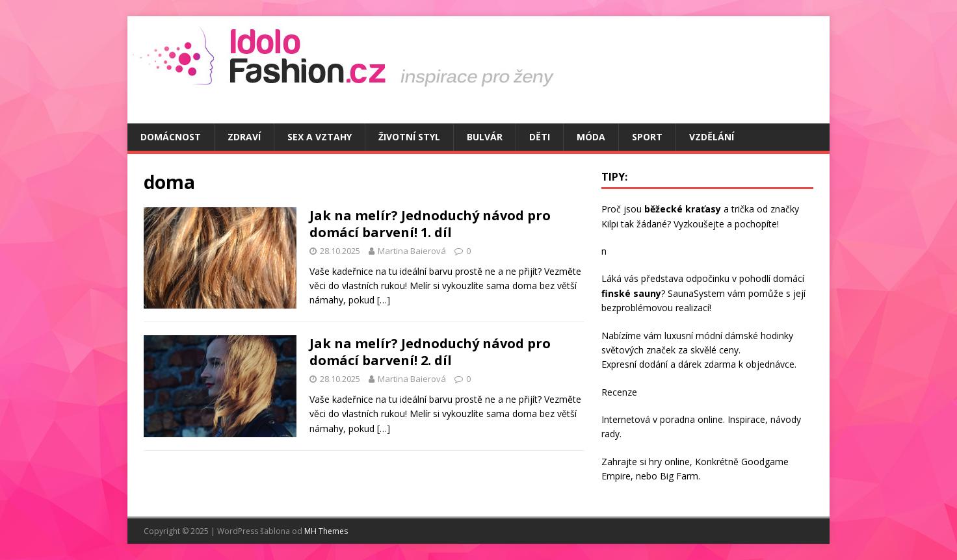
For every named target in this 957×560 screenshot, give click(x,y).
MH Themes (326, 531)
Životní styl (409, 137)
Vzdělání (712, 137)
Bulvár (485, 137)
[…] (384, 300)
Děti (540, 137)
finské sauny (631, 293)
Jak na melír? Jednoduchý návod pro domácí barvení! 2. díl (430, 352)
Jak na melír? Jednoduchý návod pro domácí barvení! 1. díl (430, 224)
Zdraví (244, 137)
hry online (669, 462)
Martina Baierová (412, 251)
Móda (591, 137)
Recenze (619, 392)
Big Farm (679, 476)
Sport (647, 137)
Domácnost (171, 137)
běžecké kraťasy (683, 209)
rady (610, 434)
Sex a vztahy (320, 137)
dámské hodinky (759, 336)
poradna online (691, 419)
